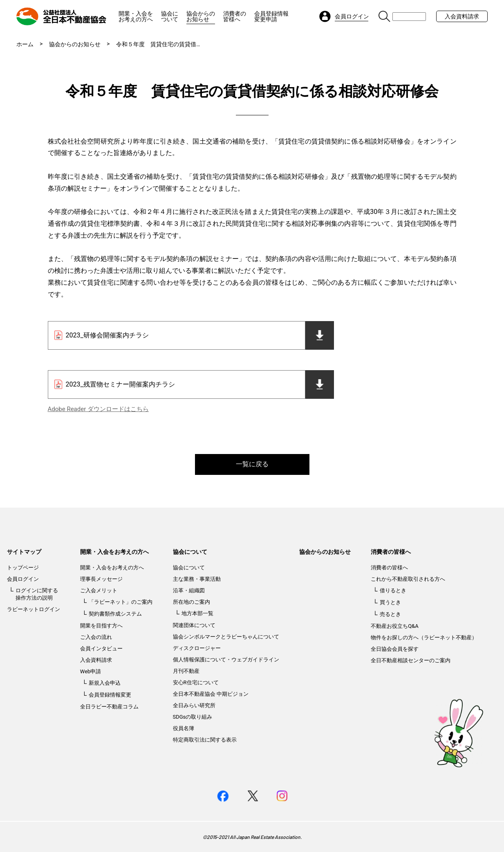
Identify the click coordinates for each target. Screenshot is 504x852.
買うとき (390, 602)
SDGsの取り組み (193, 717)
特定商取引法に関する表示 (205, 740)
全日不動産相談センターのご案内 (411, 660)
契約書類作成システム (115, 614)
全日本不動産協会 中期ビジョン (211, 694)
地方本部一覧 (197, 613)
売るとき (390, 614)
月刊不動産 (186, 671)
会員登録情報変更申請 (271, 16)
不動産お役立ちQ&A (395, 626)
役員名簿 (184, 728)
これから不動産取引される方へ (408, 579)
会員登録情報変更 (110, 695)
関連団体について (194, 625)
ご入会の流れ (96, 637)
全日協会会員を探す (395, 649)
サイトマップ (24, 552)
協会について (170, 16)
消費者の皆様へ (235, 16)
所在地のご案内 (192, 602)
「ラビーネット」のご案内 (121, 602)
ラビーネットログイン (34, 609)
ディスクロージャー (197, 648)
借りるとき (393, 590)
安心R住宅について (196, 682)
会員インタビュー (101, 649)
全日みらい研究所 (194, 705)
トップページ (23, 568)
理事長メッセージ (101, 579)
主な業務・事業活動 (197, 579)
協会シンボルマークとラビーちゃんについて (226, 637)
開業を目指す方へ (101, 626)
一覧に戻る (252, 464)
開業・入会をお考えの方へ (136, 16)
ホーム (25, 44)
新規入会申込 (105, 683)
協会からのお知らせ (201, 16)
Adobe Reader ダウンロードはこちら (98, 409)
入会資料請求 (462, 16)
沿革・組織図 (189, 590)
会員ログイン (23, 579)
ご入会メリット (99, 590)
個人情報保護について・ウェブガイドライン (226, 660)
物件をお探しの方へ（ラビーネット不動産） (424, 637)
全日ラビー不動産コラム (109, 707)
